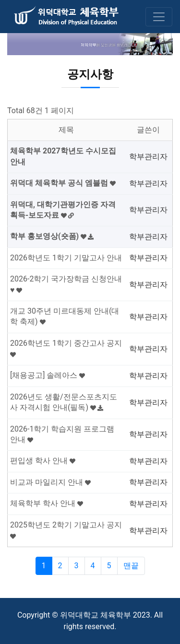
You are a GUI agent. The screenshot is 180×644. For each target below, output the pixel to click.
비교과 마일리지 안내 (50, 482)
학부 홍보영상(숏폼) (52, 236)
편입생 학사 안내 (43, 461)
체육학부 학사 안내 (47, 503)
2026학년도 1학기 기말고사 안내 (66, 258)
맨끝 (131, 566)
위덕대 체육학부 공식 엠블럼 (63, 183)
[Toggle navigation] (159, 17)
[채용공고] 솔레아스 (48, 375)
